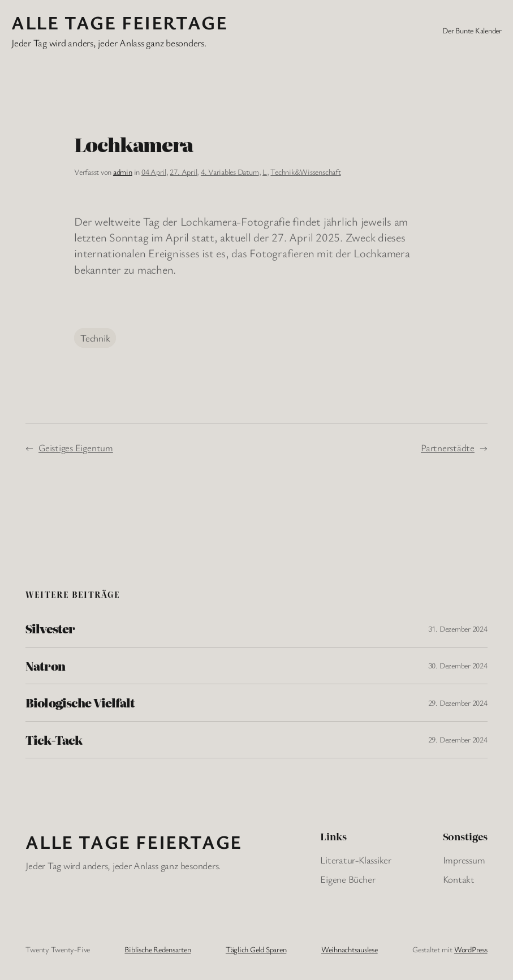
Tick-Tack (54, 740)
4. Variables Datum (230, 172)
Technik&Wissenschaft (305, 172)
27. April (183, 172)
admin (123, 172)
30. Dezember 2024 (458, 665)
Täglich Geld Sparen (256, 949)
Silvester (50, 628)
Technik (95, 338)
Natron (45, 666)
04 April (154, 172)
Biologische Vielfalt (80, 702)
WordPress (471, 949)
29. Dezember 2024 (458, 703)
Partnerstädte (448, 448)
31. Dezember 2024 (458, 629)
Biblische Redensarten (158, 949)
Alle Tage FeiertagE (119, 22)
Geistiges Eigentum (76, 448)
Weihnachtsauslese (350, 949)
